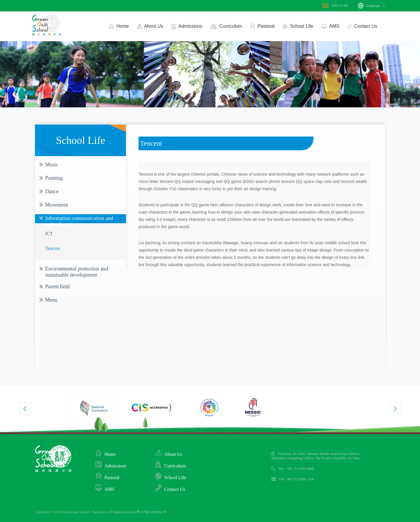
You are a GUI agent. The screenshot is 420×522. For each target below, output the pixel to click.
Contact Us (361, 26)
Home (118, 26)
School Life (296, 27)
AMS (329, 26)
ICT (49, 234)
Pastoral (261, 27)
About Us (149, 27)
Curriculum (225, 27)
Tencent (52, 248)
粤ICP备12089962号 (152, 512)
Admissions (186, 27)
